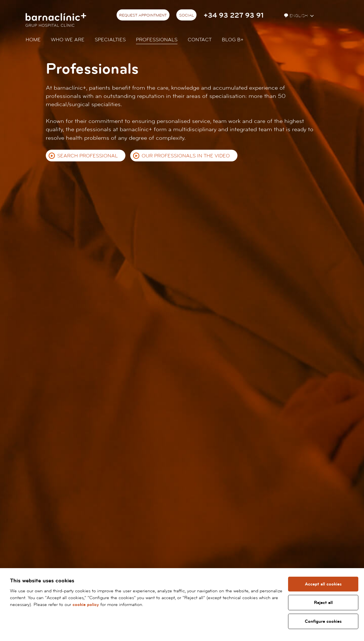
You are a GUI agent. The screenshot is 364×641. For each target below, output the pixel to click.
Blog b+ (233, 40)
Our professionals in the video (186, 156)
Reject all (323, 603)
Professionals (157, 40)
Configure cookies (323, 621)
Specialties (110, 40)
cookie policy (86, 605)
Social (187, 15)
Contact (200, 40)
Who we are (68, 40)
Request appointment (143, 15)
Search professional (87, 156)
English (296, 16)
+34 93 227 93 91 (234, 16)
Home (33, 40)
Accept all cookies (323, 584)
